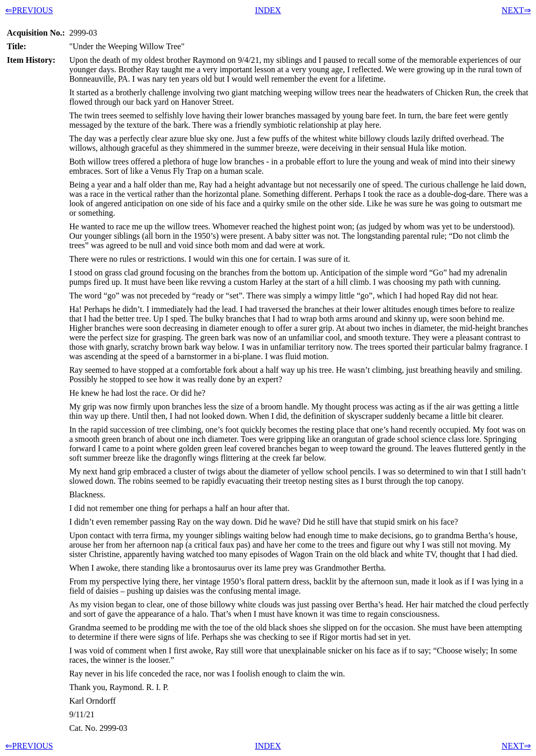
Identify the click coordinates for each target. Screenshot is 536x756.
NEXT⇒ (516, 10)
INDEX (268, 10)
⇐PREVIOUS (29, 10)
